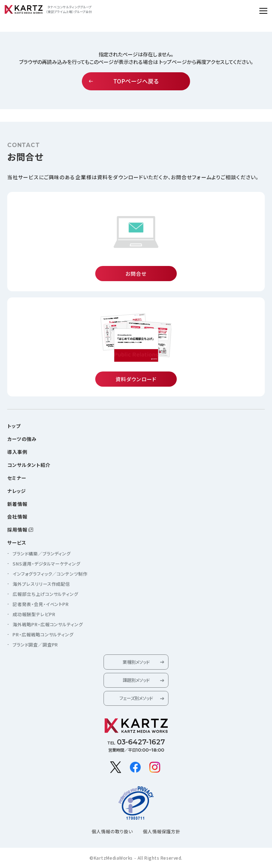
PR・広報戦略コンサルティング (43, 635)
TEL (136, 742)
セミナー (17, 478)
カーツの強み (22, 439)
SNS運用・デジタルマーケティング (47, 564)
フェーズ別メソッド (136, 698)
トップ (14, 426)
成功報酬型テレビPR (34, 614)
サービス (17, 543)
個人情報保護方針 (162, 832)
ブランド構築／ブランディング (42, 554)
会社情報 (17, 517)
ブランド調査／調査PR (36, 645)
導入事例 (17, 452)
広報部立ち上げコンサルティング (46, 594)
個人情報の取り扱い (112, 832)
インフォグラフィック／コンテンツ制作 (50, 574)
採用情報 (17, 530)
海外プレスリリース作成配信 (41, 584)
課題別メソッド (136, 680)
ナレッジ (17, 491)
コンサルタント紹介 (29, 465)
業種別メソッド (136, 662)
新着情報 (17, 504)
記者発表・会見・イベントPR (41, 604)
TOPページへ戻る (136, 81)
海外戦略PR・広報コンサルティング (48, 624)
